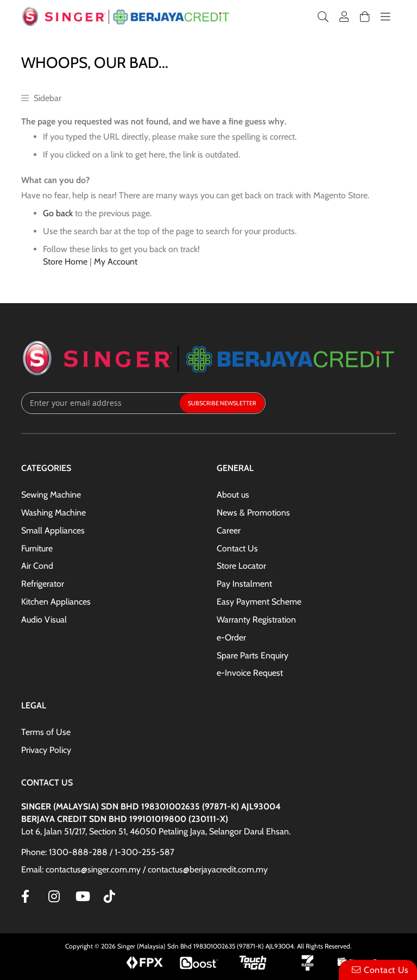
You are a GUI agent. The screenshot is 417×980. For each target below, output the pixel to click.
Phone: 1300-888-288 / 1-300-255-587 (98, 852)
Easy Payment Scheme (259, 602)
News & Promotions (253, 513)
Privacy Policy (46, 750)
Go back (58, 213)
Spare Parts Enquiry (252, 655)
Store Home (65, 262)
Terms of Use (46, 732)
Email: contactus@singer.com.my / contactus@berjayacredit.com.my (144, 869)
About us (233, 495)
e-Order (231, 637)
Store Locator (241, 566)
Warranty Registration (256, 620)
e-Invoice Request (250, 673)
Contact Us (237, 548)
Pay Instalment (244, 584)
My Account (116, 262)
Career (229, 530)
